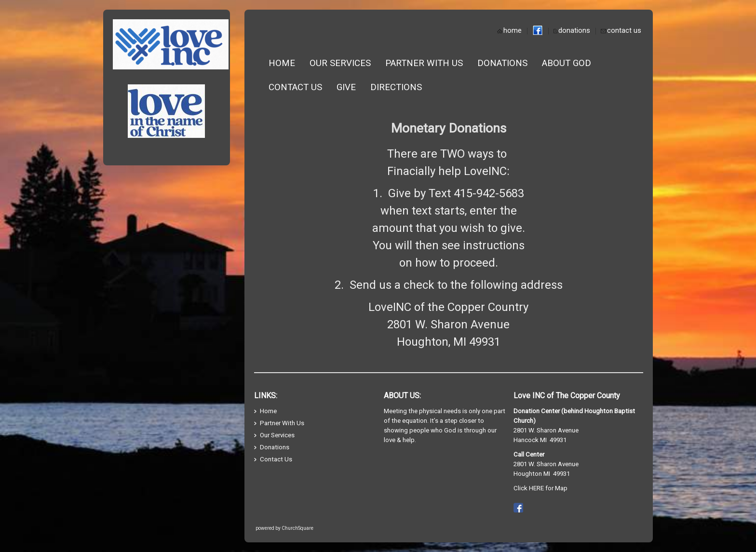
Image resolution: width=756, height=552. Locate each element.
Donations (502, 63)
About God (567, 63)
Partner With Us (424, 63)
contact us (624, 30)
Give (346, 87)
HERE (536, 488)
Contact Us (295, 87)
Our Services (340, 63)
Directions (396, 87)
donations (574, 30)
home (513, 30)
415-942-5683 (489, 193)
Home (282, 63)
